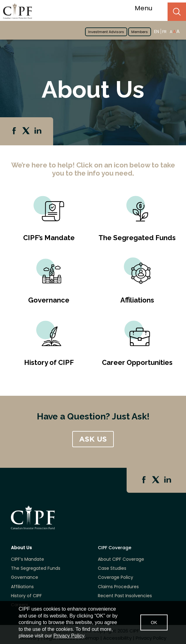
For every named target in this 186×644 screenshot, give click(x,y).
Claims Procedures (118, 587)
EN (157, 31)
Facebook (15, 131)
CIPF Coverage (115, 548)
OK (154, 622)
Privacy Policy (69, 636)
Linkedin (38, 131)
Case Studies (112, 568)
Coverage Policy (116, 577)
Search (177, 12)
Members (140, 32)
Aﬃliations (137, 300)
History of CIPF (49, 362)
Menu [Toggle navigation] (147, 8)
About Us (21, 548)
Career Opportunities (137, 362)
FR (164, 32)
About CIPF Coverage (121, 559)
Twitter (27, 131)
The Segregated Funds (137, 238)
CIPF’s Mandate (49, 238)
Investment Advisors (106, 32)
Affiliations (22, 587)
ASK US (93, 439)
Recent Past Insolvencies (125, 596)
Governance (49, 300)
